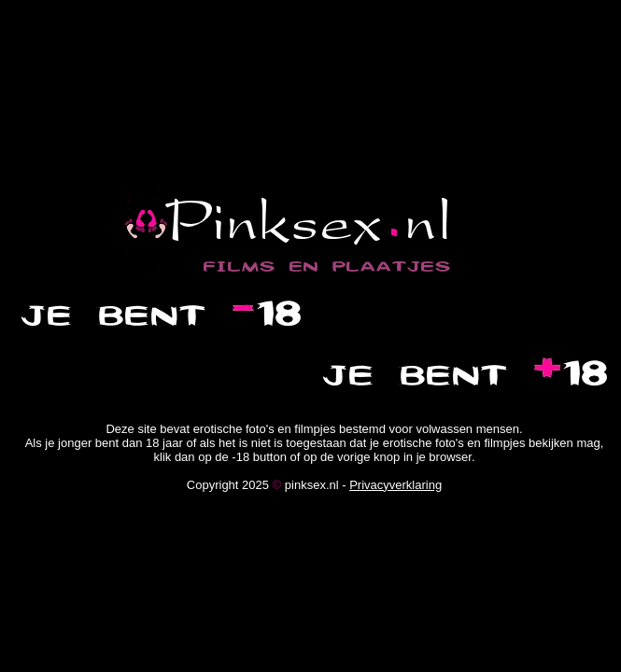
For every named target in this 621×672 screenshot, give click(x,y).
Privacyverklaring (395, 485)
